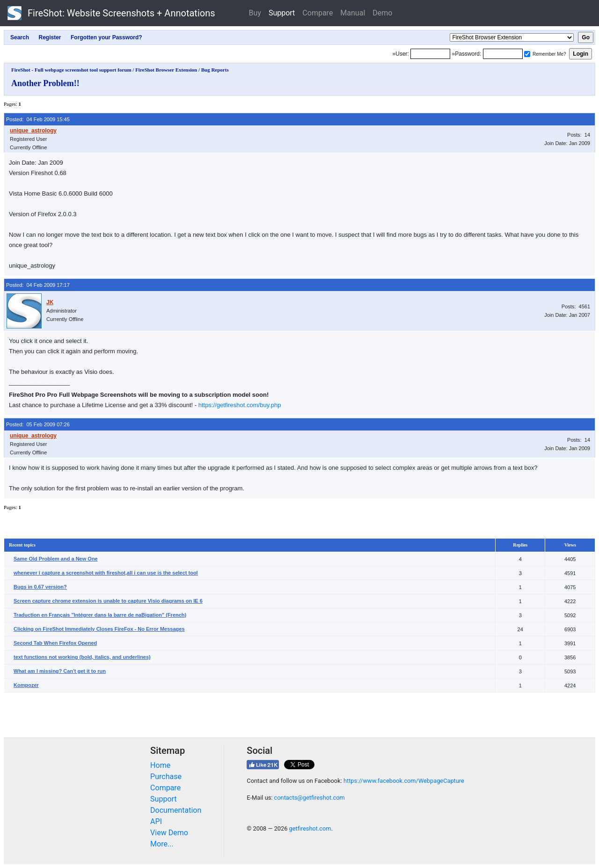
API (156, 821)
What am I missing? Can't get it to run (60, 671)
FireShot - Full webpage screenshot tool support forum (71, 70)
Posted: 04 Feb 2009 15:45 (38, 119)
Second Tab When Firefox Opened (55, 643)
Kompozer (26, 685)
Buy (255, 13)
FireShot (111, 13)
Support (282, 13)
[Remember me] (527, 54)
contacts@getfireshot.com (310, 798)
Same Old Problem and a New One (56, 559)
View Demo (169, 833)
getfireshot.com (310, 828)
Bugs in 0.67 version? (40, 587)
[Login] (430, 54)
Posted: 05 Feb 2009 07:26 (38, 424)
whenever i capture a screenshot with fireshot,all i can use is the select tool (106, 573)
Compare (318, 13)
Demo (382, 13)
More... (162, 844)
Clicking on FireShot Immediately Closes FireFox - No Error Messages (99, 629)
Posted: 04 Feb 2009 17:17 (38, 285)
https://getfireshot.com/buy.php (240, 405)
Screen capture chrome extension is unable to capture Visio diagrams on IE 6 (108, 601)
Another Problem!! (45, 83)
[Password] (503, 54)
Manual (353, 13)
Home (160, 765)
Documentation (176, 810)
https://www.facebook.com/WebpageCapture (404, 781)
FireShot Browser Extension (166, 70)
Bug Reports (215, 70)
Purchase (166, 777)
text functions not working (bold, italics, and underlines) (82, 657)
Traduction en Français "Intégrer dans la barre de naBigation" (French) (100, 615)
